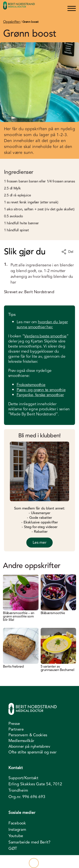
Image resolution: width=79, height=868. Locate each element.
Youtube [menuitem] (16, 836)
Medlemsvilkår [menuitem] (21, 741)
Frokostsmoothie (31, 385)
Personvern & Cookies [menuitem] (28, 735)
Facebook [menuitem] (17, 823)
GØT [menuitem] (13, 849)
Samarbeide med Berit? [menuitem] (29, 842)
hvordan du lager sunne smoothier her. (42, 324)
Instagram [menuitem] (17, 830)
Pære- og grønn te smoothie (41, 390)
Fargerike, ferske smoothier (40, 395)
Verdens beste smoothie (45, 336)
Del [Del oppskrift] (68, 252)
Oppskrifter (12, 22)
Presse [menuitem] (14, 724)
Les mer (40, 542)
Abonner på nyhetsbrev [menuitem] (29, 746)
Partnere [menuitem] (16, 729)
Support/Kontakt (23, 778)
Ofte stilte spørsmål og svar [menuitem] (33, 752)
